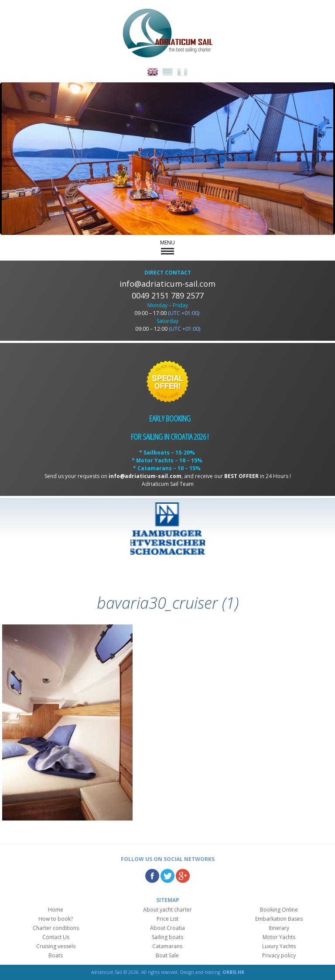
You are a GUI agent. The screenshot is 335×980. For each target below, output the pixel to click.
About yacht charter (167, 910)
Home (56, 910)
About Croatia (167, 928)
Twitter (167, 876)
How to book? (56, 919)
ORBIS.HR (233, 972)
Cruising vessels (56, 946)
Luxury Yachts (279, 946)
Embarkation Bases (279, 919)
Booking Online (279, 910)
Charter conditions (56, 928)
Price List (167, 919)
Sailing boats (167, 937)
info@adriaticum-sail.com (167, 284)
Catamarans (167, 946)
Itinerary (279, 928)
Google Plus (183, 876)
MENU (167, 247)
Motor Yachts (279, 937)
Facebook (152, 876)
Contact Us (56, 937)
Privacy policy (279, 955)
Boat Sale (167, 955)
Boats (56, 955)
